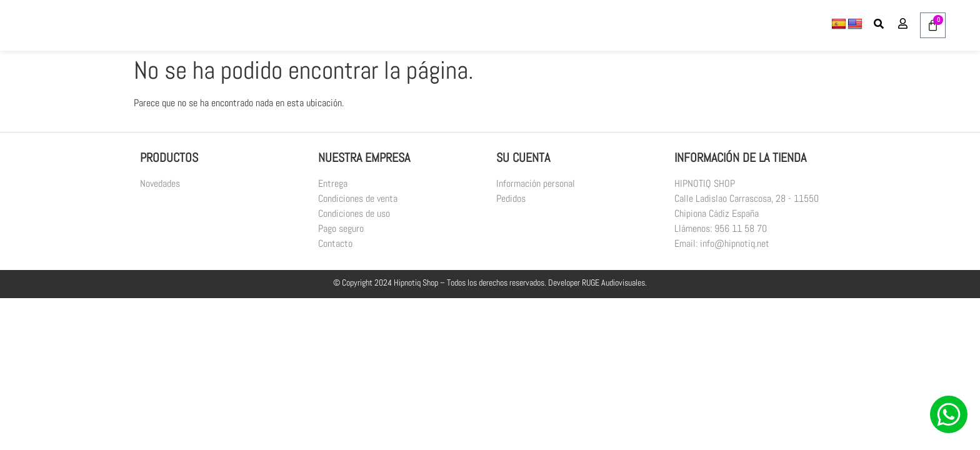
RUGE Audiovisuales (613, 282)
